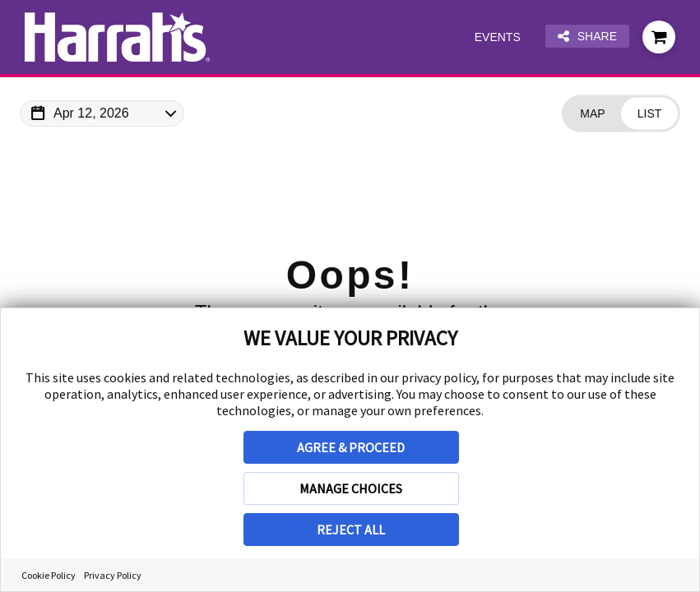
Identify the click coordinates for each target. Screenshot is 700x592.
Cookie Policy (49, 575)
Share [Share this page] (587, 37)
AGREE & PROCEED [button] (351, 447)
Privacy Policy (113, 575)
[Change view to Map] (593, 114)
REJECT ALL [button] (351, 530)
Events (498, 37)
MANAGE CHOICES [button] (351, 488)
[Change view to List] (649, 114)
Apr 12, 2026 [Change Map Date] (91, 113)
